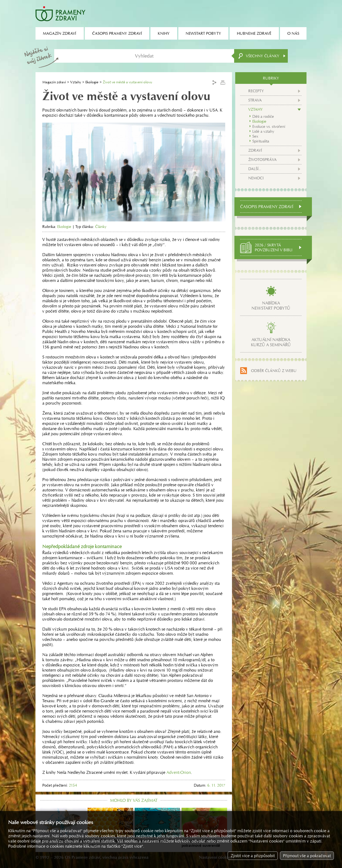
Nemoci (256, 178)
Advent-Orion (179, 772)
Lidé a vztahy (263, 131)
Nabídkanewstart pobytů (271, 306)
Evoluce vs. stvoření (269, 126)
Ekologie (92, 82)
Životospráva (262, 160)
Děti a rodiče (263, 116)
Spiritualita (261, 141)
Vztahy (76, 82)
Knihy (164, 33)
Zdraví (255, 150)
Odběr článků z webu (274, 371)
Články (101, 227)
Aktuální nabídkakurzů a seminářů (271, 342)
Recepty (256, 91)
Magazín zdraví (54, 82)
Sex (255, 136)
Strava (255, 100)
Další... (255, 169)
